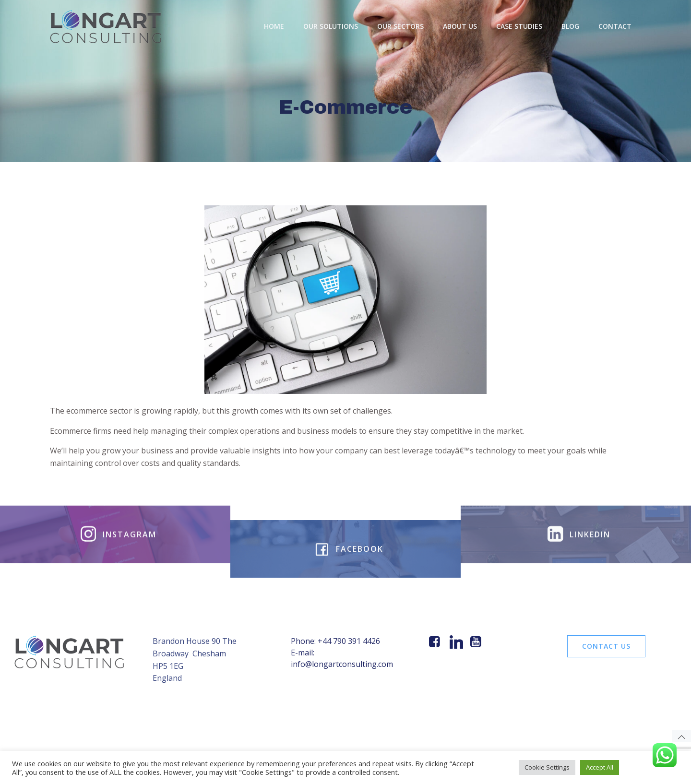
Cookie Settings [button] (547, 767)
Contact (615, 26)
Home (274, 26)
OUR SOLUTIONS (331, 26)
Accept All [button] (600, 767)
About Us (460, 26)
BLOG (570, 26)
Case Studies (519, 26)
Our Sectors (400, 26)
